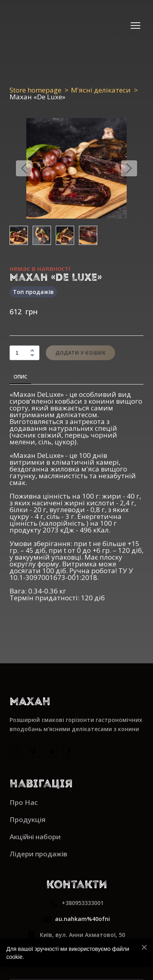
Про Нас (24, 802)
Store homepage (35, 90)
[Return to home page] (36, 25)
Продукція (27, 819)
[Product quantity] (23, 353)
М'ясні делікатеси (101, 90)
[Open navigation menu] (135, 26)
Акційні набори (35, 837)
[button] (32, 350)
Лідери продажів (38, 854)
